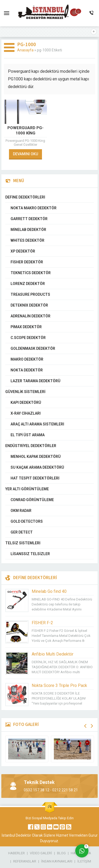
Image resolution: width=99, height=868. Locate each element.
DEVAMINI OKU (25, 154)
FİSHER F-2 (42, 623)
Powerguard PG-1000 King (25, 130)
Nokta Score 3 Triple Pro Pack (59, 685)
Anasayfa (25, 50)
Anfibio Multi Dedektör (53, 654)
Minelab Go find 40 (49, 591)
